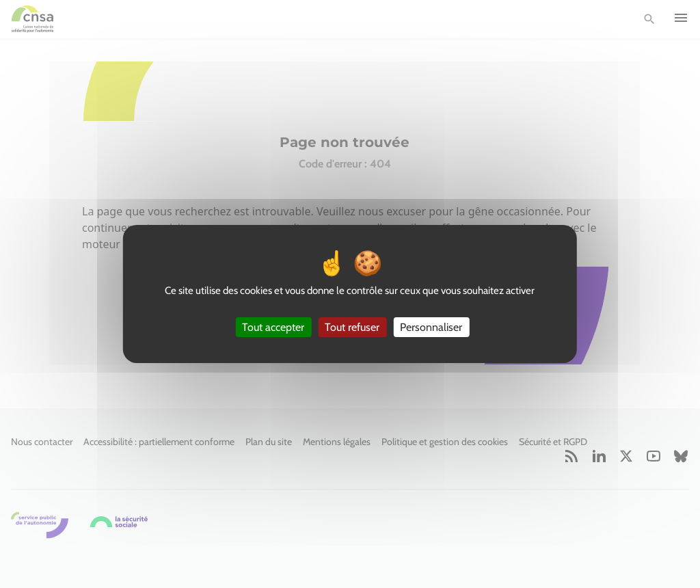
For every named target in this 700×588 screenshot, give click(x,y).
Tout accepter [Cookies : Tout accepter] (273, 327)
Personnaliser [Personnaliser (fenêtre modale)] (431, 327)
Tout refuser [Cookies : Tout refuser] (352, 327)
